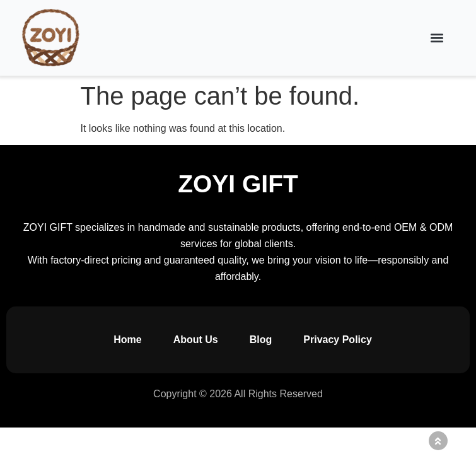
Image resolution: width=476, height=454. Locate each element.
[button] (437, 38)
